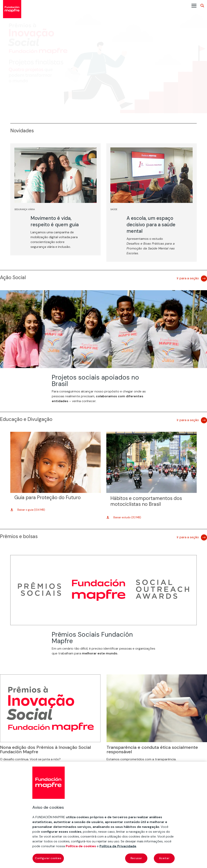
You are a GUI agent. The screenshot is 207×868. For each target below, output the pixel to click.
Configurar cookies (48, 858)
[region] (103, 815)
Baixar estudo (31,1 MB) (127, 517)
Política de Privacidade (118, 846)
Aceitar (164, 858)
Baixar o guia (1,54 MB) (31, 510)
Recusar (136, 858)
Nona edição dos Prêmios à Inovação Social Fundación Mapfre (45, 750)
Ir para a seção (188, 278)
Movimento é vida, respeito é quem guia (55, 221)
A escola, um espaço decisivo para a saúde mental (151, 225)
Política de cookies (81, 846)
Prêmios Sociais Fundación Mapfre (92, 638)
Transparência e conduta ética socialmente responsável (152, 750)
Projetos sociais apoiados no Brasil (95, 381)
